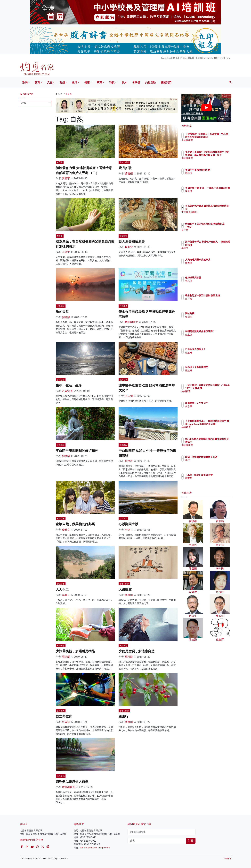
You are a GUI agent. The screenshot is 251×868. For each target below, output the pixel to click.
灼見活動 (150, 82)
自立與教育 (64, 716)
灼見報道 (123, 306)
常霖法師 (67, 391)
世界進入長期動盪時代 (216, 367)
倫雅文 (66, 530)
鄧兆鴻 (208, 281)
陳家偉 (208, 263)
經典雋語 (61, 306)
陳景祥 (208, 194)
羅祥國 (208, 302)
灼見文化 (61, 776)
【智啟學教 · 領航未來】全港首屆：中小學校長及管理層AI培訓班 (217, 137)
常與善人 (61, 711)
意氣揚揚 (123, 236)
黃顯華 (66, 178)
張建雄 (208, 353)
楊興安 (129, 247)
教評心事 (123, 380)
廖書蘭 (208, 481)
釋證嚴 (66, 657)
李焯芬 (129, 530)
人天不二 (62, 589)
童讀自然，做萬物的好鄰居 (75, 524)
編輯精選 (209, 394)
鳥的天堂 (62, 312)
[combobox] (36, 103)
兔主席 (208, 230)
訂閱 (191, 841)
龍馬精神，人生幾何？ (216, 403)
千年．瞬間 (124, 162)
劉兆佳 (208, 173)
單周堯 (208, 251)
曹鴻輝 (66, 722)
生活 (75, 82)
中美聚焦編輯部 (212, 212)
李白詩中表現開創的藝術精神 (77, 451)
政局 (25, 82)
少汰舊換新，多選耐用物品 (75, 651)
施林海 (129, 461)
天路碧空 (125, 589)
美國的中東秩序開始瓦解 (217, 170)
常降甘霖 (61, 380)
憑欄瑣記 (123, 445)
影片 (124, 82)
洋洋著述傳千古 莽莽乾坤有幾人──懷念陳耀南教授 (217, 245)
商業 (99, 82)
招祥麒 (66, 317)
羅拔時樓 (209, 313)
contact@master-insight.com (95, 848)
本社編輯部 (131, 322)
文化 (50, 82)
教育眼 (60, 162)
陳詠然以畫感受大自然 (72, 782)
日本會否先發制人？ (215, 349)
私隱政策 (228, 859)
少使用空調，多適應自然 (137, 651)
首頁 (58, 94)
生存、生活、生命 (69, 385)
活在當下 (123, 519)
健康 (87, 82)
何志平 (208, 406)
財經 (62, 82)
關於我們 (166, 82)
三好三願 (61, 646)
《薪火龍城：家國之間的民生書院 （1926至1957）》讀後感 (217, 388)
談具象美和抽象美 (132, 242)
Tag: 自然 (67, 94)
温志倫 (129, 396)
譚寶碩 (129, 174)
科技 (112, 82)
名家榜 (136, 82)
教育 (37, 82)
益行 (207, 463)
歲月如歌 (125, 168)
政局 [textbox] (24, 103)
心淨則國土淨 (128, 524)
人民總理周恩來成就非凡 (217, 260)
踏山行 (123, 716)
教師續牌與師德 (212, 278)
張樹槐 (208, 317)
